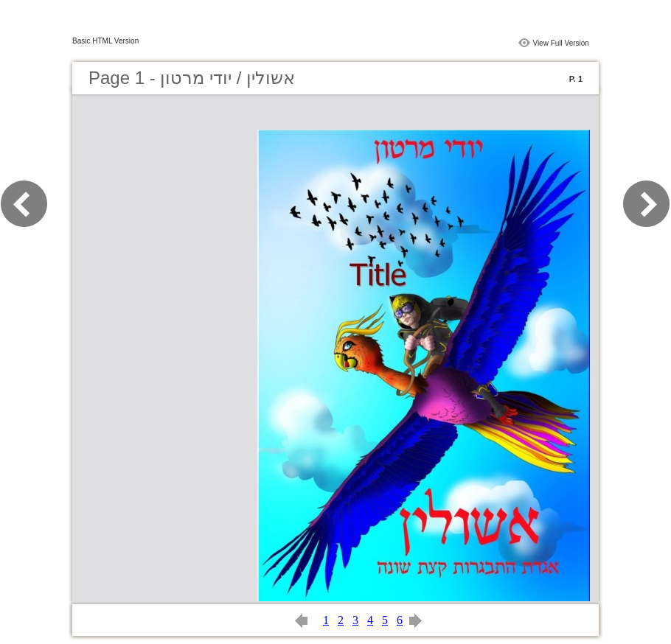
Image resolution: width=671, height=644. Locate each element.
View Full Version (561, 43)
